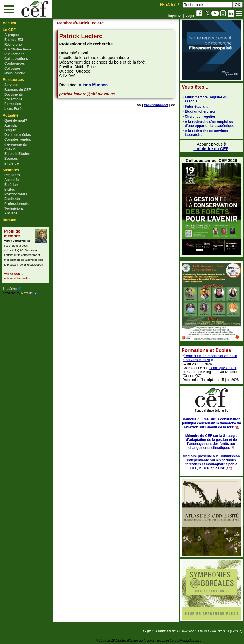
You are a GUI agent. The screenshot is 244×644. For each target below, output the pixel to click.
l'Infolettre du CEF (211, 149)
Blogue (10, 130)
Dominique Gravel (222, 368)
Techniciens (14, 209)
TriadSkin (10, 289)
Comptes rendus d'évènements (18, 142)
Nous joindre (15, 73)
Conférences (15, 64)
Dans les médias (18, 135)
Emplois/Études (17, 154)
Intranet (10, 220)
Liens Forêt (13, 109)
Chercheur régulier (200, 117)
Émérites (11, 185)
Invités (10, 190)
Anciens (11, 213)
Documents (13, 94)
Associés (12, 180)
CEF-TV (10, 149)
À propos (12, 35)
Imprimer (175, 16)
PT (179, 5)
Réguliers (12, 175)
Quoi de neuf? (16, 121)
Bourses (11, 159)
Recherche (13, 45)
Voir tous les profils (17, 278)
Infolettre (11, 163)
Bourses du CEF (17, 90)
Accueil (9, 23)
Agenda (10, 125)
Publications (14, 54)
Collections (13, 99)
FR (162, 5)
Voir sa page (12, 274)
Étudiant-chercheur (200, 111)
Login (190, 16)
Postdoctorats (16, 194)
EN (168, 5)
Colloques (12, 68)
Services (11, 85)
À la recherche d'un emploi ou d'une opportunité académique (209, 124)
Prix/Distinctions (18, 49)
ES (173, 5)
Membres (11, 170)
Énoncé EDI (14, 40)
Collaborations (16, 59)
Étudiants (12, 199)
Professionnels (16, 204)
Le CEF (9, 30)
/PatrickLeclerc (89, 23)
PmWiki (27, 293)
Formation (13, 104)
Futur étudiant (196, 106)
